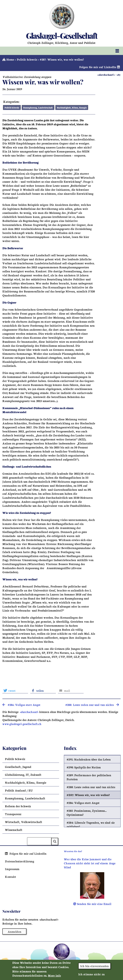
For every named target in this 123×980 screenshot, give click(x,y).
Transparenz (13, 814)
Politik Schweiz (27, 59)
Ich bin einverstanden (95, 968)
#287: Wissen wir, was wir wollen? (88, 795)
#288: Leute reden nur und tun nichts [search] (92, 705)
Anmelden (14, 932)
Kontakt (10, 877)
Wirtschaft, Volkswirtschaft (24, 822)
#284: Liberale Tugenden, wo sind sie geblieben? (91, 824)
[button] (15, 691)
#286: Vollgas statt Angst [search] (21, 705)
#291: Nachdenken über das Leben (89, 759)
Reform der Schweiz (18, 806)
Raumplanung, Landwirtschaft (37, 107)
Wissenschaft (14, 830)
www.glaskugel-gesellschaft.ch (22, 724)
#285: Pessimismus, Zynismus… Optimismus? (87, 813)
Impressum (12, 869)
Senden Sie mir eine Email (92, 904)
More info (54, 977)
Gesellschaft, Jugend (18, 767)
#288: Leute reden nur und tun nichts (91, 787)
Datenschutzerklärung (20, 861)
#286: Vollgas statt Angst (83, 803)
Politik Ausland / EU (19, 790)
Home (8, 59)
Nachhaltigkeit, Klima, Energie (70, 107)
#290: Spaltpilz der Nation (84, 767)
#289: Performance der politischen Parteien (89, 777)
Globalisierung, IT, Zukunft (23, 774)
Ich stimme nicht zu (91, 976)
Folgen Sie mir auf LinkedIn (100, 67)
